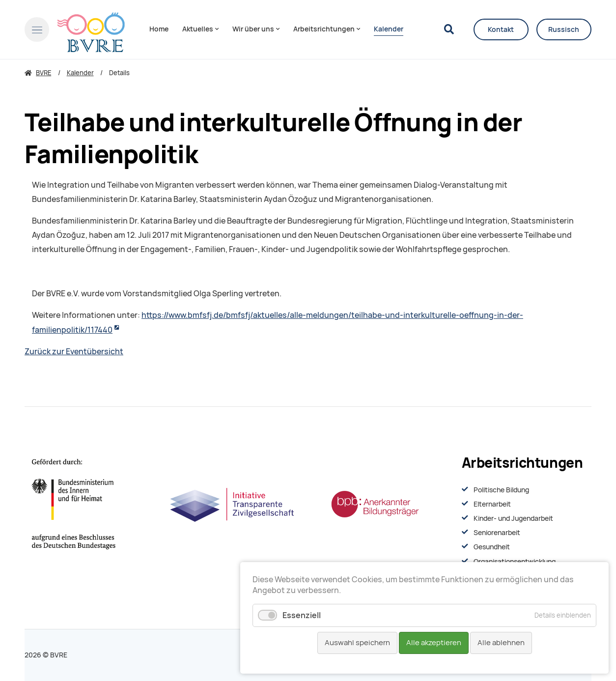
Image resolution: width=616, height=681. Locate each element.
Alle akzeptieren (434, 643)
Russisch (564, 29)
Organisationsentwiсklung (515, 562)
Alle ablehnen (501, 643)
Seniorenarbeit (497, 533)
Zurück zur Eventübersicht (74, 352)
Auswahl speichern (357, 643)
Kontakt (501, 29)
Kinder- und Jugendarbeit (513, 518)
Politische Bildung (501, 490)
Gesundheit (492, 547)
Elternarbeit (492, 504)
